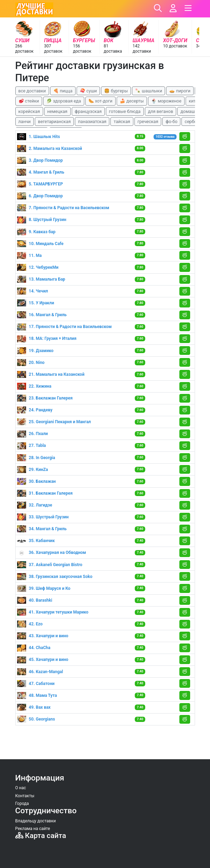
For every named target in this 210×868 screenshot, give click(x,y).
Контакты (25, 796)
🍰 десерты (132, 101)
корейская (29, 111)
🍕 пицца (63, 91)
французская (88, 111)
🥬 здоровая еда (64, 101)
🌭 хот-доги (100, 101)
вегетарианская (54, 121)
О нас (21, 788)
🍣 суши (88, 91)
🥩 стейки (29, 101)
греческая (148, 121)
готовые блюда (125, 111)
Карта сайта (41, 836)
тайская (122, 121)
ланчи (25, 121)
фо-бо (171, 121)
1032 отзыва (165, 137)
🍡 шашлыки (149, 91)
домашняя (191, 111)
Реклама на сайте (33, 829)
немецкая (57, 111)
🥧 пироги (180, 91)
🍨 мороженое (166, 101)
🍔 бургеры (116, 91)
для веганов (161, 111)
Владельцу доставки (36, 821)
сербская (194, 121)
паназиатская (92, 121)
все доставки (32, 91)
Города (22, 804)
